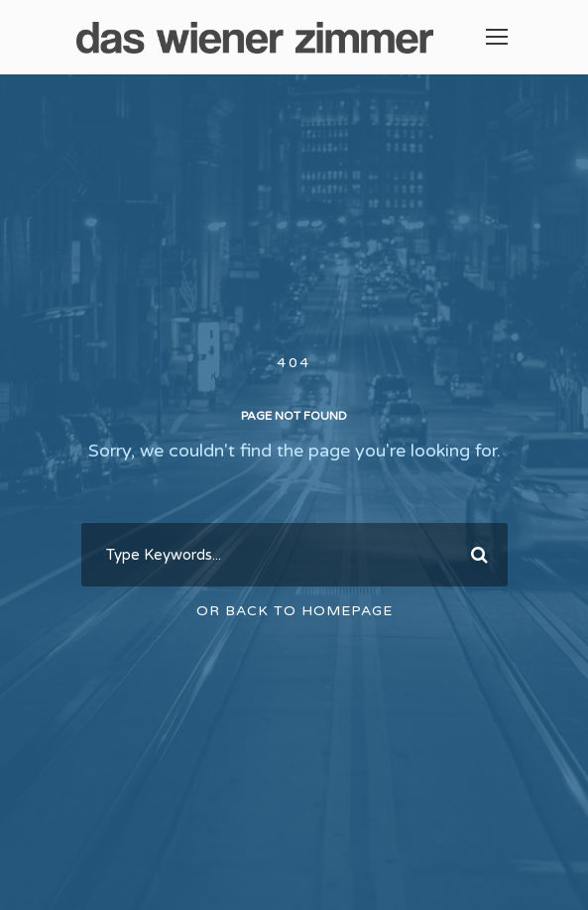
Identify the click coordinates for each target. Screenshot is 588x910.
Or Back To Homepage (294, 611)
